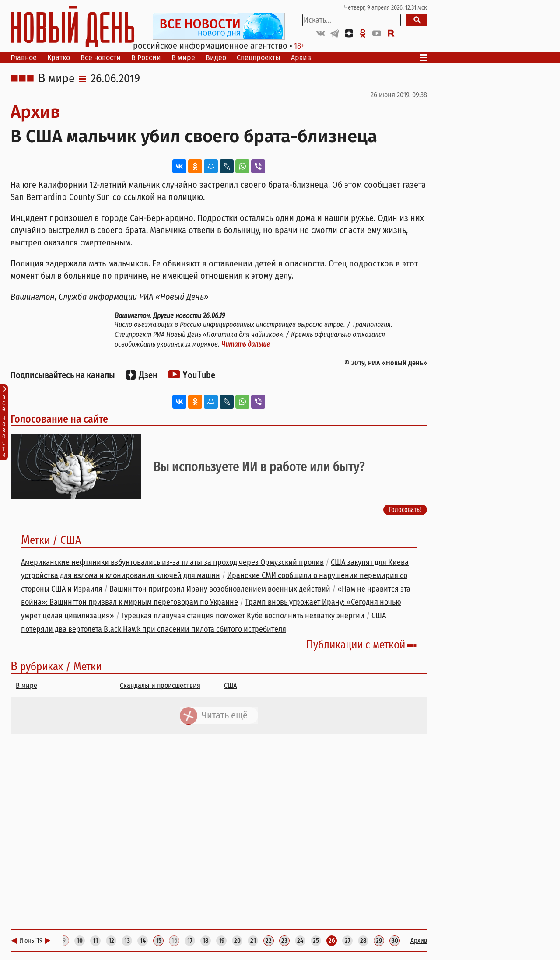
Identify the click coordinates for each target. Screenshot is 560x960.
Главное (24, 58)
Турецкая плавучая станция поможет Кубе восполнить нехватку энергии (243, 616)
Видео (216, 58)
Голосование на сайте (59, 419)
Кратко (59, 58)
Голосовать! (405, 510)
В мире (183, 58)
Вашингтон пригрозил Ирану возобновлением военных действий (220, 589)
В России (146, 58)
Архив (301, 58)
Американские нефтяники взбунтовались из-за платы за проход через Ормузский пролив (172, 562)
